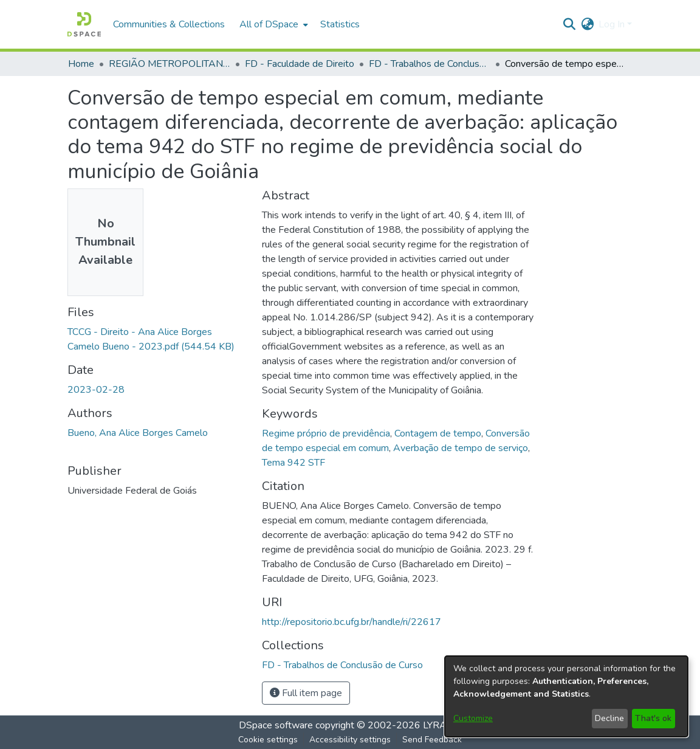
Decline (609, 718)
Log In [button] (613, 24)
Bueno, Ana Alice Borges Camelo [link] (138, 433)
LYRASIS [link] (442, 725)
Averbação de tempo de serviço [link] (461, 448)
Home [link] (81, 64)
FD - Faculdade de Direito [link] (300, 64)
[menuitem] (273, 24)
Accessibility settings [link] (350, 740)
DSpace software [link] (276, 725)
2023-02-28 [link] (96, 390)
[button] (84, 24)
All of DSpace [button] (269, 24)
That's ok (653, 718)
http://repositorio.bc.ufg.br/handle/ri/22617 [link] (352, 622)
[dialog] (566, 696)
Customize (473, 718)
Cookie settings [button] (268, 740)
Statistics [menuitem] (340, 24)
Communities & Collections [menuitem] (169, 24)
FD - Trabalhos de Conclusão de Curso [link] (430, 64)
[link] (342, 665)
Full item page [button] (306, 693)
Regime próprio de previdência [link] (326, 433)
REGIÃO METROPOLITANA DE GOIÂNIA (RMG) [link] (170, 64)
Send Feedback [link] (432, 740)
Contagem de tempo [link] (438, 433)
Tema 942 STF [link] (293, 463)
